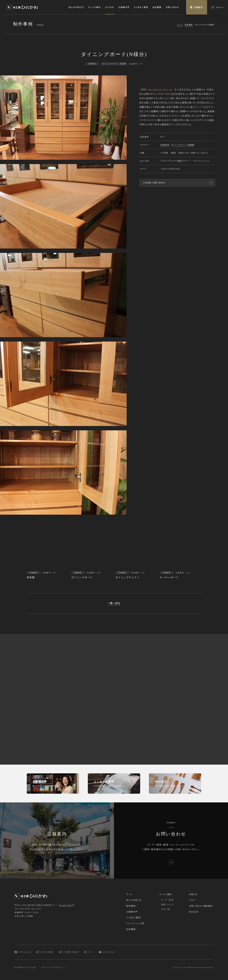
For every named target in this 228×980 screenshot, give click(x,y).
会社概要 (157, 7)
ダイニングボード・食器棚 (183, 145)
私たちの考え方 (76, 7)
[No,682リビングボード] (160, 90)
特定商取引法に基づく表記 (26, 968)
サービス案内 (94, 7)
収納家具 (165, 145)
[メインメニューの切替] (218, 7)
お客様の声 (124, 7)
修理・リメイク (167, 905)
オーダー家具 (167, 900)
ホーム (180, 25)
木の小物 (166, 909)
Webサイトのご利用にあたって (54, 968)
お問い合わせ (172, 7)
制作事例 (110, 7)
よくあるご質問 (141, 7)
